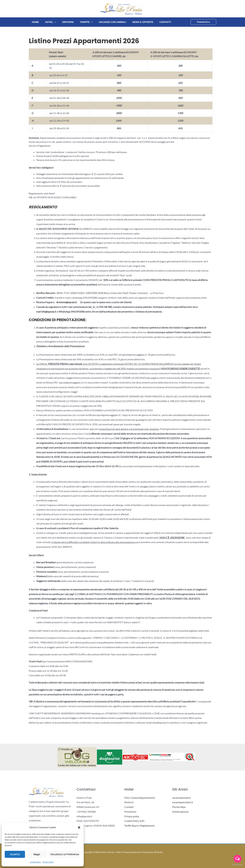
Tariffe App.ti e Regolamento (140, 826)
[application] (52, 22)
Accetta (15, 854)
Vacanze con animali (105, 22)
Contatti (155, 22)
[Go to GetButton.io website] (237, 865)
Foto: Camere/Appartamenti (140, 798)
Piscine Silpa (179, 807)
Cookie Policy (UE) (134, 821)
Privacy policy (48, 862)
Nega (37, 854)
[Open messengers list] (237, 859)
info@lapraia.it (49, 312)
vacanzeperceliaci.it (183, 802)
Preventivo (130, 812)
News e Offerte (134, 22)
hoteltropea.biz (180, 812)
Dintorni (64, 22)
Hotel (48, 22)
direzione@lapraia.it (67, 302)
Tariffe (81, 22)
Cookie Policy (35, 862)
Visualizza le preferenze (65, 854)
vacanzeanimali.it (181, 798)
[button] (79, 827)
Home (35, 22)
